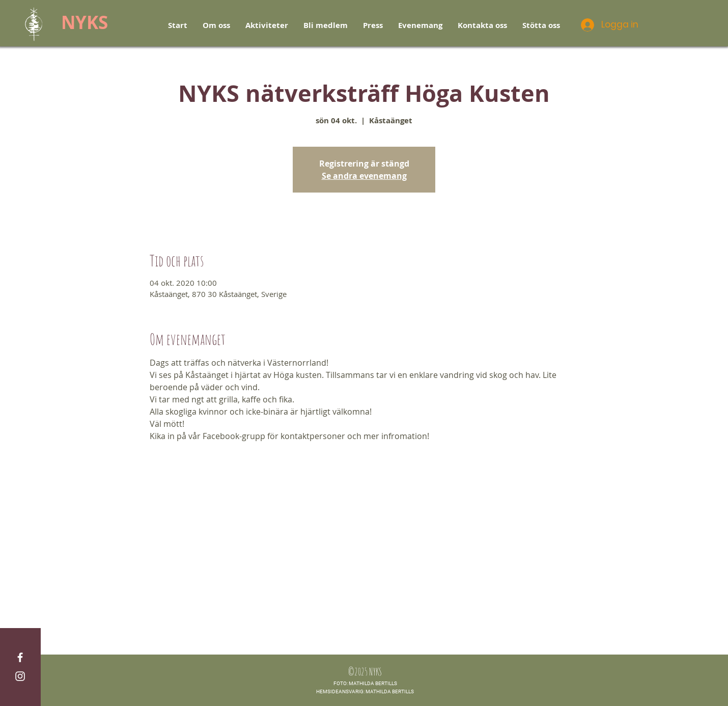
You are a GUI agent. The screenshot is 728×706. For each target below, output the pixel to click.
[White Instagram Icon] (20, 676)
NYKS (85, 22)
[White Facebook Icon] (20, 657)
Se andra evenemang (364, 176)
